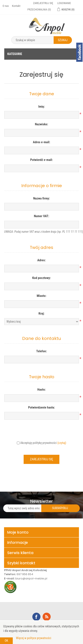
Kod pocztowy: (41, 278)
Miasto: (42, 296)
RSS (47, 617)
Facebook (36, 617)
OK (6, 641)
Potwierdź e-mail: (41, 160)
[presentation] (41, 431)
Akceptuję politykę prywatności (38, 443)
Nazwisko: (41, 124)
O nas (6, 6)
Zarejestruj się (43, 3)
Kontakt (16, 6)
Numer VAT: (41, 216)
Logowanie (64, 3)
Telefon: (41, 351)
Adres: (41, 260)
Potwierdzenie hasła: (41, 407)
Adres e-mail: (41, 142)
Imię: (41, 107)
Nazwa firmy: (41, 198)
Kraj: (41, 313)
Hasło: (42, 390)
